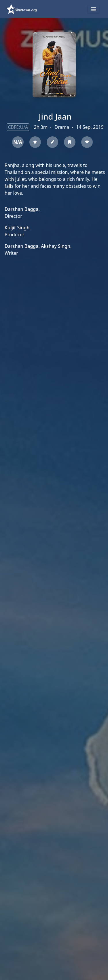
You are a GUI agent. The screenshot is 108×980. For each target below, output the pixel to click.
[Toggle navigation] (94, 9)
